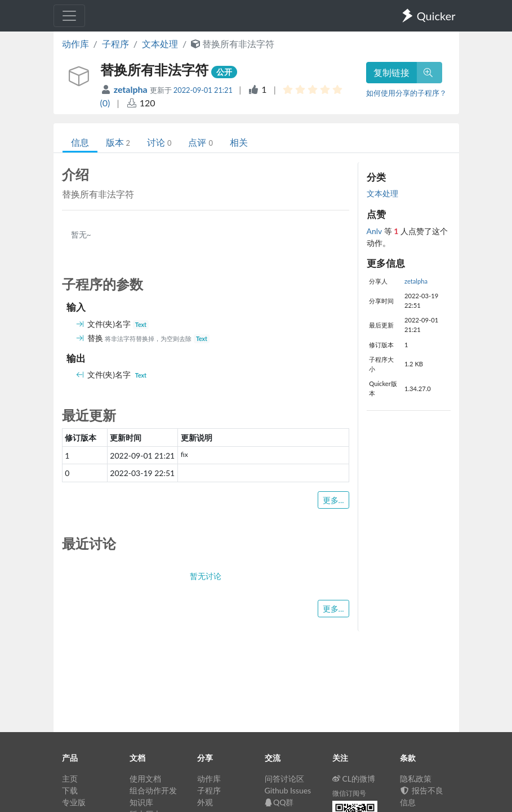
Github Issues (288, 790)
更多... (333, 500)
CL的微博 (354, 779)
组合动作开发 (153, 790)
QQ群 (279, 802)
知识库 (141, 802)
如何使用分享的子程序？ (406, 93)
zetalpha (132, 89)
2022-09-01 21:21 (203, 90)
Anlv (375, 231)
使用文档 (145, 779)
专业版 (74, 802)
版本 (118, 142)
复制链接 (391, 72)
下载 (70, 790)
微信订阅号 (349, 793)
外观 (205, 802)
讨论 (159, 142)
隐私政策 (416, 779)
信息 (80, 142)
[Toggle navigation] (69, 16)
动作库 (75, 44)
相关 (239, 142)
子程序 (115, 44)
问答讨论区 (284, 779)
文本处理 (160, 44)
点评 (200, 142)
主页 (70, 779)
